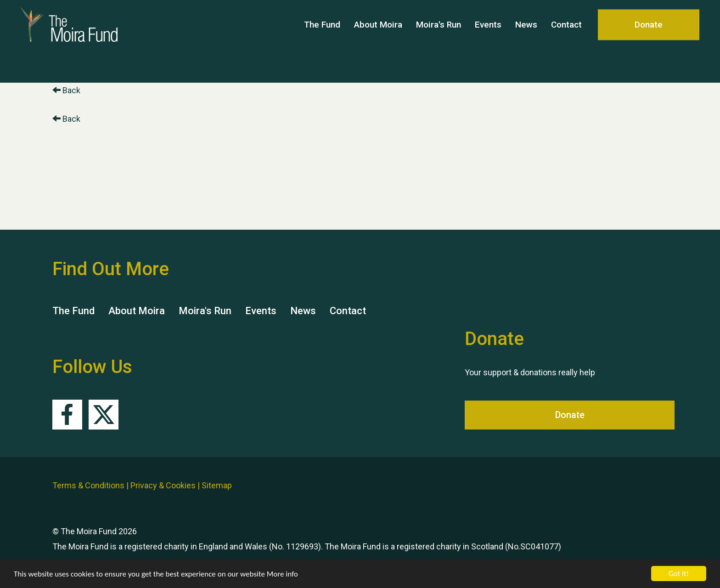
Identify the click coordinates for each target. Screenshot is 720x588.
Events (488, 41)
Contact (566, 41)
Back (66, 90)
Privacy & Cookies (163, 485)
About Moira (378, 41)
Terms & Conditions (88, 485)
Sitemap (217, 485)
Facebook (67, 415)
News (526, 41)
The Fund (322, 41)
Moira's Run (439, 41)
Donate (649, 41)
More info (282, 574)
